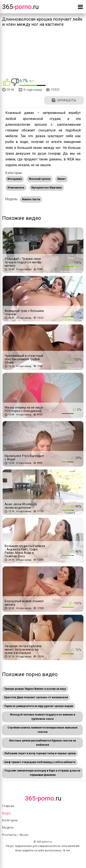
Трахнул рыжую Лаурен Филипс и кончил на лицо (35, 689)
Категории (10, 820)
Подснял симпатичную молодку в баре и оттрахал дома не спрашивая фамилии (42, 773)
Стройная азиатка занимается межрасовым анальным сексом (42, 730)
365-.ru (20, 7)
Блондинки (15, 179)
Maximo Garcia (31, 199)
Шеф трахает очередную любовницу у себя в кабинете (40, 762)
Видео (7, 813)
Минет (62, 179)
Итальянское (16, 188)
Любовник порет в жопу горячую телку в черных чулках (40, 753)
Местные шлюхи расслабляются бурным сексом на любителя (42, 743)
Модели (8, 828)
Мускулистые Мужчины (47, 188)
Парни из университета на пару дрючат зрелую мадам (39, 706)
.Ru (43, 798)
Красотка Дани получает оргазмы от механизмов (36, 697)
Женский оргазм (40, 179)
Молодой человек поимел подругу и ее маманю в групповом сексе (43, 717)
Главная (8, 806)
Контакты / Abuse (15, 835)
